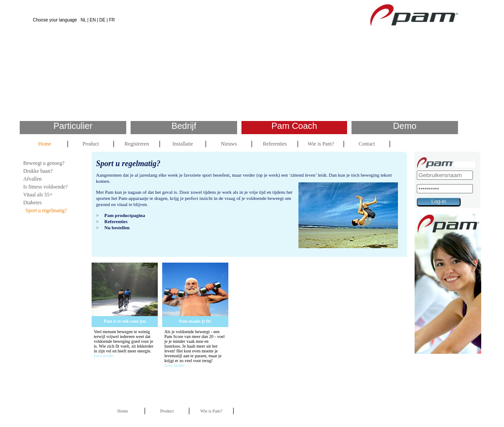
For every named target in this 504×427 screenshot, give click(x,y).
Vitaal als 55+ (38, 195)
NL (83, 20)
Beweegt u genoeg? (44, 163)
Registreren (137, 144)
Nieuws (229, 144)
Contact (367, 144)
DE (103, 20)
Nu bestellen (117, 228)
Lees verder (104, 356)
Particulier (73, 126)
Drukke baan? (38, 171)
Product (91, 144)
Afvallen (32, 179)
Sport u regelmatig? (46, 210)
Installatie (183, 144)
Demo (405, 126)
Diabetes (32, 203)
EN (93, 20)
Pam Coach (294, 126)
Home (44, 144)
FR (112, 20)
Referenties (275, 144)
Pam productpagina (125, 215)
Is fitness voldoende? (45, 187)
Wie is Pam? (321, 144)
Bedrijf (184, 126)
